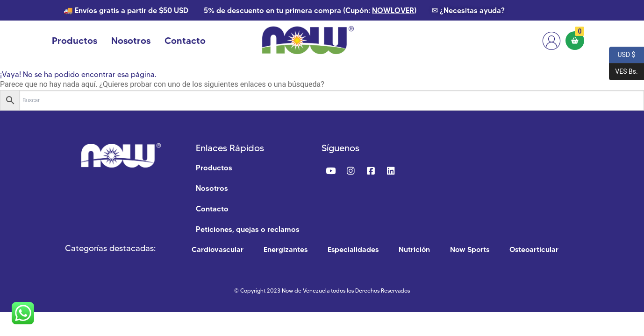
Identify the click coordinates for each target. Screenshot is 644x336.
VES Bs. (623, 72)
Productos (75, 41)
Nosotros (131, 41)
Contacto (185, 41)
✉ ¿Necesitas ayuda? (468, 10)
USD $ (622, 55)
